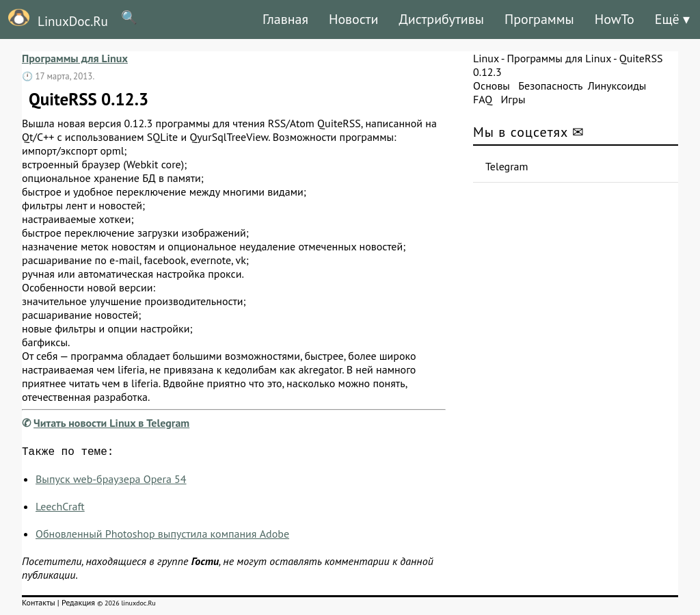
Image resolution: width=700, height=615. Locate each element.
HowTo (615, 19)
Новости (353, 19)
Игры (513, 99)
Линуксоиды (617, 86)
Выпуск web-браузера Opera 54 (111, 482)
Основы (492, 86)
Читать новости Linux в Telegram (111, 423)
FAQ (483, 99)
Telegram (507, 166)
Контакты (39, 605)
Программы (539, 19)
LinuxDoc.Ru (54, 19)
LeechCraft (60, 509)
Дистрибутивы (441, 19)
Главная (285, 19)
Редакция (78, 605)
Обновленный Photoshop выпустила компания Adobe (162, 536)
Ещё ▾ (672, 19)
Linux (486, 58)
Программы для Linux (75, 58)
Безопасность (550, 86)
